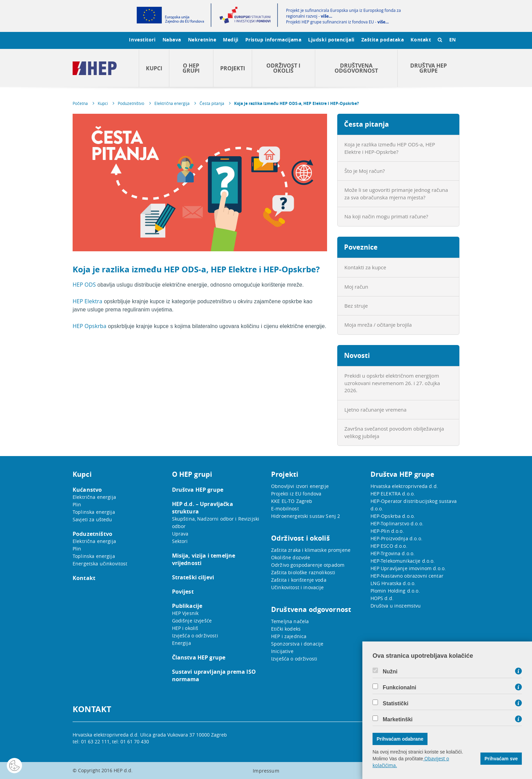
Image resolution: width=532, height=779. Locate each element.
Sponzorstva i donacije (297, 644)
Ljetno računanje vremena (375, 410)
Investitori (142, 40)
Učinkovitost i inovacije (298, 587)
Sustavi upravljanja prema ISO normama (214, 675)
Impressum (266, 771)
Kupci (154, 68)
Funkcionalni (400, 688)
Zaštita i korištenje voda (299, 580)
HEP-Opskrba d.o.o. (393, 516)
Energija (182, 643)
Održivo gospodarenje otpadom (308, 565)
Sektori (180, 541)
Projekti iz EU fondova (296, 494)
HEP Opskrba (90, 326)
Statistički (396, 704)
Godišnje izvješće (192, 621)
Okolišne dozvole (291, 557)
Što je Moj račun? (365, 171)
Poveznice (361, 247)
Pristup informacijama (273, 40)
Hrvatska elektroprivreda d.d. (404, 486)
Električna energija (172, 103)
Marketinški (398, 720)
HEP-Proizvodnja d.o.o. (396, 538)
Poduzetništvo (131, 103)
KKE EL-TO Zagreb (292, 501)
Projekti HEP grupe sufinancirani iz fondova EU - (337, 22)
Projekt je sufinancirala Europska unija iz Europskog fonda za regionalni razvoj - (343, 13)
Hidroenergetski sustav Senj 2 (306, 516)
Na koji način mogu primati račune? (386, 216)
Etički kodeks (286, 629)
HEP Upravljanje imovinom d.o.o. (408, 568)
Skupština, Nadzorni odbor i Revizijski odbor (216, 522)
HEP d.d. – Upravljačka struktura (203, 508)
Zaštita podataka (383, 40)
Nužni (390, 672)
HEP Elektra (88, 301)
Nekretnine (202, 40)
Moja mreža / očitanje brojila (378, 325)
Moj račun (356, 287)
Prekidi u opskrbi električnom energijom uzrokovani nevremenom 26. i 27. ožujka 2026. (392, 383)
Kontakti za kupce (365, 267)
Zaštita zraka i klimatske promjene (311, 550)
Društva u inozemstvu (396, 606)
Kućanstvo (87, 490)
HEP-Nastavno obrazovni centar (407, 576)
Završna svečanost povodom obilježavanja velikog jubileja (394, 432)
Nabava (172, 40)
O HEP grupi (191, 68)
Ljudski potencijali (331, 40)
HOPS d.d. (382, 598)
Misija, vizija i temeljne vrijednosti (204, 559)
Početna (80, 103)
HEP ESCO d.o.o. (389, 546)
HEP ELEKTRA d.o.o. (393, 494)
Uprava (180, 534)
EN (453, 40)
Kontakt (421, 40)
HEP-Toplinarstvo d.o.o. (397, 523)
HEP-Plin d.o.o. (387, 531)
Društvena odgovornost (356, 68)
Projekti (233, 68)
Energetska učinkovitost (100, 564)
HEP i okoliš (185, 628)
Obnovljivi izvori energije (300, 486)
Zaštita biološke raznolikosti (303, 572)
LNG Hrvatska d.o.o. (393, 583)
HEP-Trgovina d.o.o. (393, 553)
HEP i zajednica (289, 636)
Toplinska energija (94, 512)
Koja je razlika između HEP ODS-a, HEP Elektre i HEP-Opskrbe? (297, 103)
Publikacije (187, 606)
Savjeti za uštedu (92, 519)
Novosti (357, 355)
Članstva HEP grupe (199, 657)
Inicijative (282, 651)
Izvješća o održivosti (195, 636)
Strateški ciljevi (193, 577)
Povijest (183, 592)
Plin (77, 504)
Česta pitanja (212, 103)
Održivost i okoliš (283, 68)
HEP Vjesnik (185, 613)
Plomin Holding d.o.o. (395, 591)
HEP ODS (84, 285)
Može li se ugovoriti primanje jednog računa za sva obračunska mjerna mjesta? (396, 193)
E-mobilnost (285, 509)
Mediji (231, 40)
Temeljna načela (290, 621)
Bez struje (356, 306)
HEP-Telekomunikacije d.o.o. (403, 561)
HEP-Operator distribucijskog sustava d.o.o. (414, 505)
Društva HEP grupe (429, 68)
